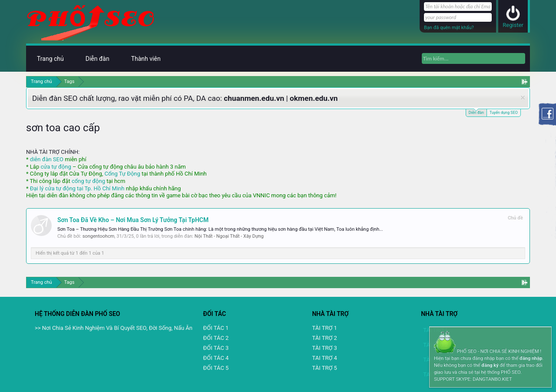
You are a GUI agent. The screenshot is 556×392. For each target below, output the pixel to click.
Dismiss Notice (523, 98)
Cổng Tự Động (122, 174)
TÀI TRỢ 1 (324, 328)
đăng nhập (531, 358)
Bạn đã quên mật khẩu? (449, 28)
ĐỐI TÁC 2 (216, 338)
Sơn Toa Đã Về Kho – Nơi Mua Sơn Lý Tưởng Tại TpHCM (133, 220)
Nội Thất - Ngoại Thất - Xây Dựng (229, 236)
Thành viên (146, 59)
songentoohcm (99, 236)
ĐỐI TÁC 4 (216, 358)
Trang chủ (50, 59)
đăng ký (490, 365)
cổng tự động (88, 181)
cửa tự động (56, 167)
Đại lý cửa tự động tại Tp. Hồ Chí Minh (77, 188)
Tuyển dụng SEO (504, 113)
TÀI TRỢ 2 (324, 338)
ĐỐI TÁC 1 (216, 328)
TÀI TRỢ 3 (324, 348)
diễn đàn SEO (47, 159)
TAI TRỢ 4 (324, 358)
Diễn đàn (476, 112)
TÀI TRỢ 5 (324, 368)
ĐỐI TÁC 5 (216, 368)
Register (513, 25)
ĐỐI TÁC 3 (216, 348)
